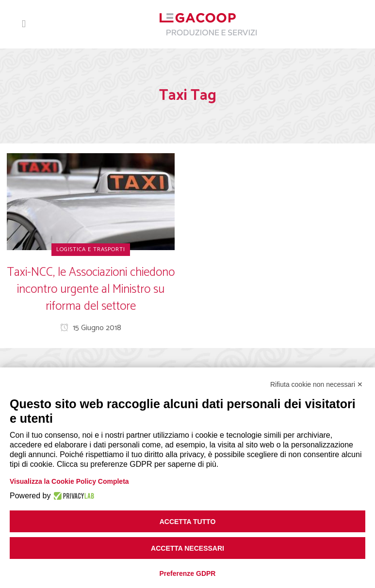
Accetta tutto (188, 522)
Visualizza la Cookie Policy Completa (69, 481)
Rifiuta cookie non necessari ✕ (317, 384)
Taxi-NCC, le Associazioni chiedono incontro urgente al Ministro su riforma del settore (91, 289)
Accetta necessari (187, 548)
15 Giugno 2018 (91, 328)
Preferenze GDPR (188, 573)
